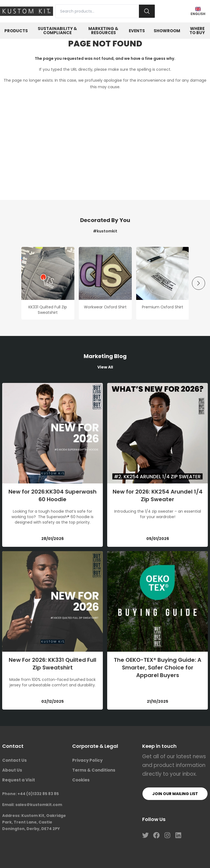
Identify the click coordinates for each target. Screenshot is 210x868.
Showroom (167, 31)
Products (16, 31)
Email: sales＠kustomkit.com (32, 805)
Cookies (81, 780)
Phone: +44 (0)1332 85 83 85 (30, 794)
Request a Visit (19, 780)
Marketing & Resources (103, 31)
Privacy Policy (87, 760)
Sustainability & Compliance (57, 31)
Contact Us (14, 760)
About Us (12, 770)
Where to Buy (197, 31)
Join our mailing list (175, 794)
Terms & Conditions (94, 770)
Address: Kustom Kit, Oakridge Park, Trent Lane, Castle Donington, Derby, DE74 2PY (34, 822)
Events (137, 31)
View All (105, 367)
